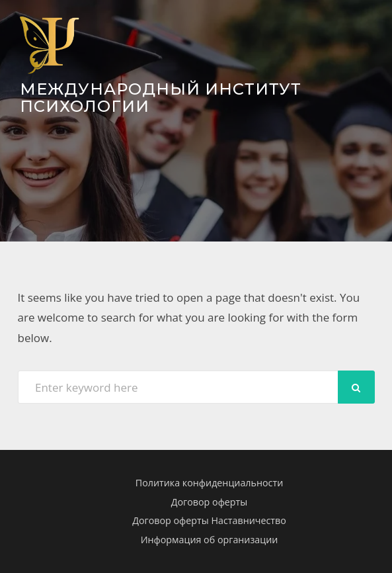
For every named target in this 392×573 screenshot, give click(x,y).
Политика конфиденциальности (209, 483)
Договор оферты (210, 502)
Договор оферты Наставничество (209, 520)
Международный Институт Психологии (161, 98)
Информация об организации (210, 540)
